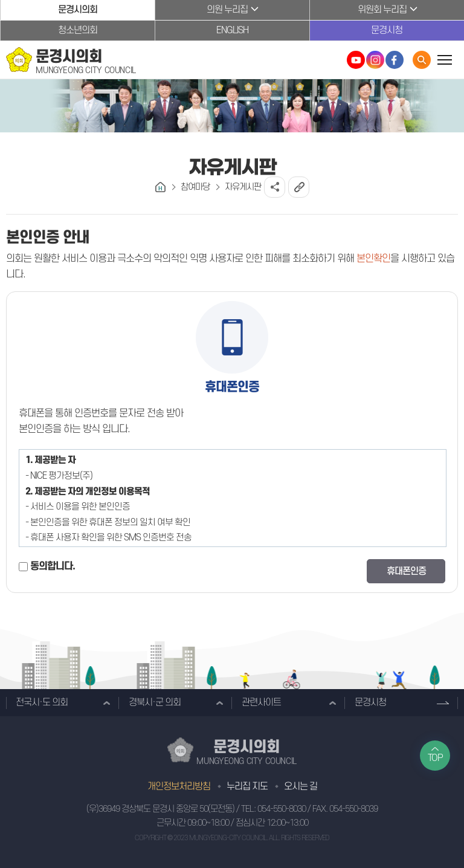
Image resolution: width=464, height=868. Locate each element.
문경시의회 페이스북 (395, 60)
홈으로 (160, 187)
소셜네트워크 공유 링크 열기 (275, 187)
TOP (435, 758)
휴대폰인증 (406, 571)
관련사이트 (261, 702)
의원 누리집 (227, 10)
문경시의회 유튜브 (356, 60)
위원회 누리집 (382, 10)
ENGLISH (232, 30)
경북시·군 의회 (155, 702)
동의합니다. (53, 566)
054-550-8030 (282, 809)
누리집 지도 (247, 786)
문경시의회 (78, 10)
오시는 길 (301, 786)
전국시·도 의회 (42, 702)
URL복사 (299, 187)
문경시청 (387, 30)
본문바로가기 (0, 0)
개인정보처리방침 (179, 786)
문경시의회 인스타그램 (375, 60)
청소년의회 (78, 30)
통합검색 (422, 60)
